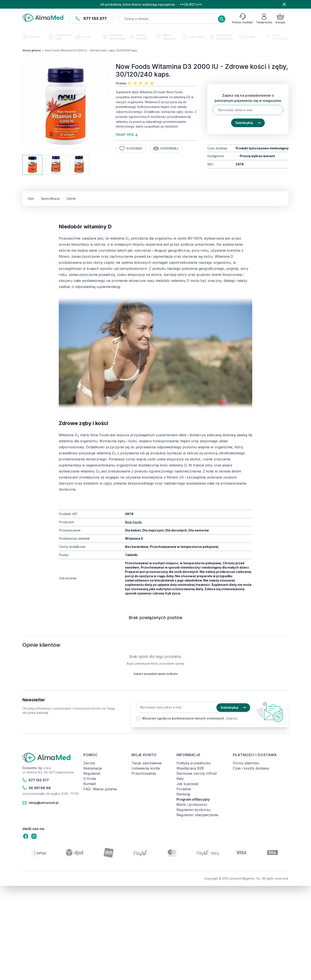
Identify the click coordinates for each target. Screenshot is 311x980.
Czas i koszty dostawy (251, 768)
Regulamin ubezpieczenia (197, 815)
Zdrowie (31, 37)
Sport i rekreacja (166, 37)
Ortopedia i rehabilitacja (114, 37)
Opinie (71, 198)
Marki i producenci (192, 805)
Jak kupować (188, 784)
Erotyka (247, 37)
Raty (180, 779)
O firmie (90, 779)
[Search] (222, 19)
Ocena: (121, 83)
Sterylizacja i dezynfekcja (221, 37)
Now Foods (133, 522)
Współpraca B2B (190, 768)
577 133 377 (91, 18)
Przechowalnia (144, 773)
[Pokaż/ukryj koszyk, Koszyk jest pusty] (280, 19)
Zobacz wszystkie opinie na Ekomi (155, 674)
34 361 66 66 (37, 788)
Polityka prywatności (194, 763)
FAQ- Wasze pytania (100, 789)
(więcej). (232, 718)
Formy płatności (246, 763)
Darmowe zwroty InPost (197, 773)
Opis (31, 198)
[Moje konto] (264, 19)
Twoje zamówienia (147, 763)
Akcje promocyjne (277, 37)
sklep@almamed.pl (40, 803)
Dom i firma (194, 37)
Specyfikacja (50, 198)
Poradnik (184, 789)
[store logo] (43, 18)
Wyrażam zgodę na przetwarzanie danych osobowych (183, 718)
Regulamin (92, 773)
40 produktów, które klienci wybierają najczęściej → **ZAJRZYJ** (151, 4)
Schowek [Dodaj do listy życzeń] (131, 149)
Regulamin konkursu (193, 810)
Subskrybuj (248, 123)
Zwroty (89, 763)
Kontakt (90, 784)
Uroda (83, 37)
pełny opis (127, 135)
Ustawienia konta (146, 768)
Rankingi (183, 794)
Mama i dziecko (138, 37)
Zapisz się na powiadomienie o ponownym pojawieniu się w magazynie (248, 98)
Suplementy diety (60, 37)
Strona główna (32, 50)
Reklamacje (93, 768)
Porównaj (166, 149)
